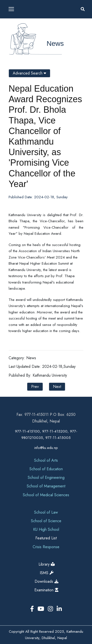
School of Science (46, 521)
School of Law (46, 512)
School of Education (46, 469)
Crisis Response (46, 547)
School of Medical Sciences (46, 495)
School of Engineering (46, 477)
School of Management (46, 486)
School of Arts (46, 460)
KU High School (46, 529)
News (55, 43)
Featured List (46, 538)
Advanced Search (29, 73)
